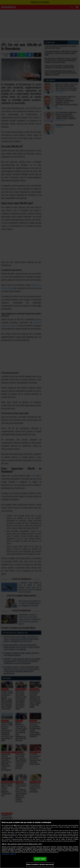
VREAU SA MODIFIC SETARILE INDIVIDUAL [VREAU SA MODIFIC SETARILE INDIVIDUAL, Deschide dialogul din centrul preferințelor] (40, 865)
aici (14, 838)
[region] (40, 844)
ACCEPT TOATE (40, 859)
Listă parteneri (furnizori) (9, 854)
